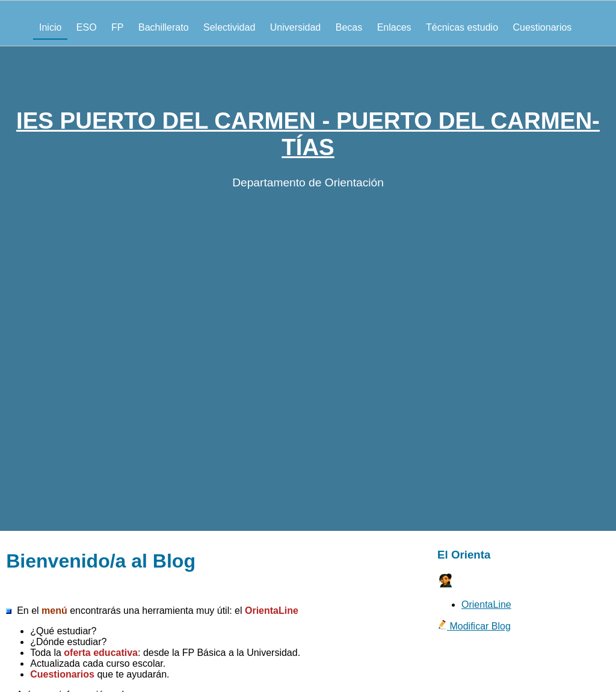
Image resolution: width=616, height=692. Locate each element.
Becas (349, 27)
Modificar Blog (474, 626)
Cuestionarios (543, 27)
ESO (87, 27)
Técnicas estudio (462, 27)
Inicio (50, 27)
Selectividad (229, 27)
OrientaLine (486, 605)
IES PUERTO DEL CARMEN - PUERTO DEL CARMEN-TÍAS (308, 134)
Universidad (295, 27)
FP (117, 27)
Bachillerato (164, 27)
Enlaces (394, 27)
